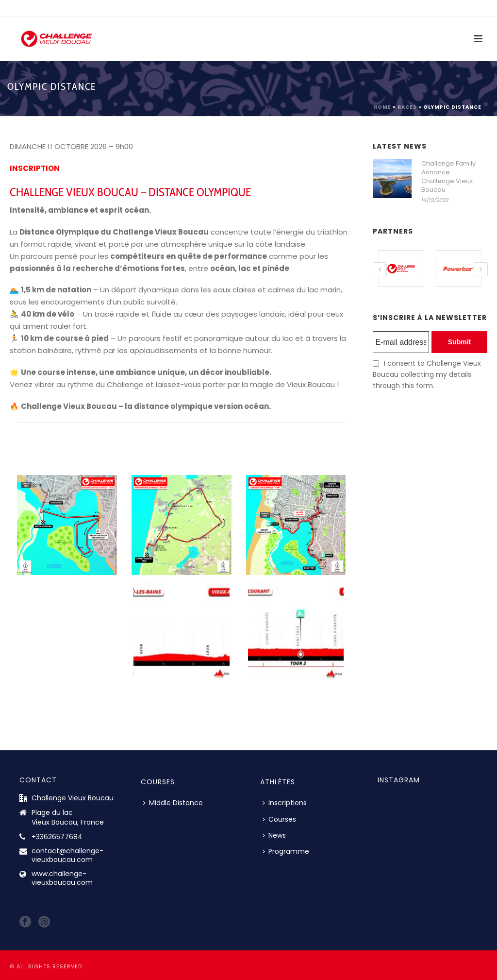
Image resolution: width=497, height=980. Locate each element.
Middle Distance (173, 803)
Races (407, 107)
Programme (286, 851)
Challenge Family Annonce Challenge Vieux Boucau (448, 177)
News (274, 835)
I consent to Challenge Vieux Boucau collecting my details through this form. (427, 374)
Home (382, 107)
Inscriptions (285, 803)
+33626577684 (57, 837)
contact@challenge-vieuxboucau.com (67, 855)
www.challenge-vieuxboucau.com (62, 878)
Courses (279, 819)
